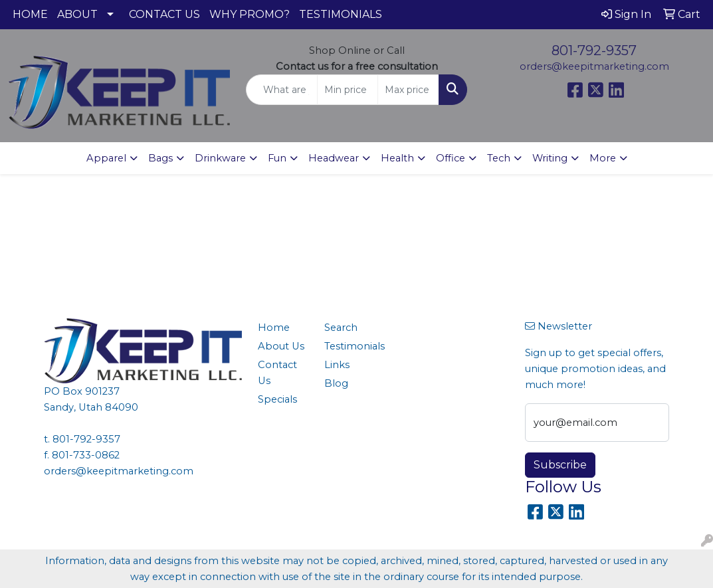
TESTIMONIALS (341, 14)
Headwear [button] (334, 158)
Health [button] (397, 158)
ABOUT (77, 14)
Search (341, 328)
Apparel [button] (106, 158)
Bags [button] (160, 158)
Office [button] (451, 158)
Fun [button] (277, 158)
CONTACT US (164, 14)
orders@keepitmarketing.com (594, 66)
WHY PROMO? (250, 14)
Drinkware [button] (220, 158)
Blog (336, 383)
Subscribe (560, 465)
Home (274, 328)
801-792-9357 (594, 50)
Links (337, 365)
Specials (277, 399)
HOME (30, 14)
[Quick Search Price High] (408, 90)
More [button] (603, 158)
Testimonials (350, 346)
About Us (281, 346)
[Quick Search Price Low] (348, 90)
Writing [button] (550, 158)
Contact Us (277, 373)
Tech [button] (499, 158)
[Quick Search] (282, 90)
